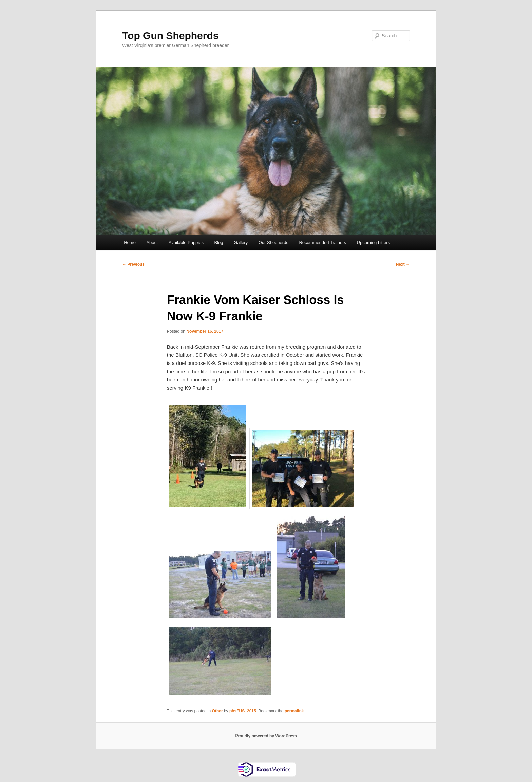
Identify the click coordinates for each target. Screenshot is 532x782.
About (152, 243)
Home (130, 243)
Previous (133, 264)
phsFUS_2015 (243, 711)
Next (403, 264)
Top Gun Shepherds (170, 35)
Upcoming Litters (374, 243)
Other (217, 711)
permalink (294, 711)
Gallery (241, 243)
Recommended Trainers (322, 243)
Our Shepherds (273, 243)
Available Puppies (186, 243)
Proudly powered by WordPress (266, 736)
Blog (218, 243)
